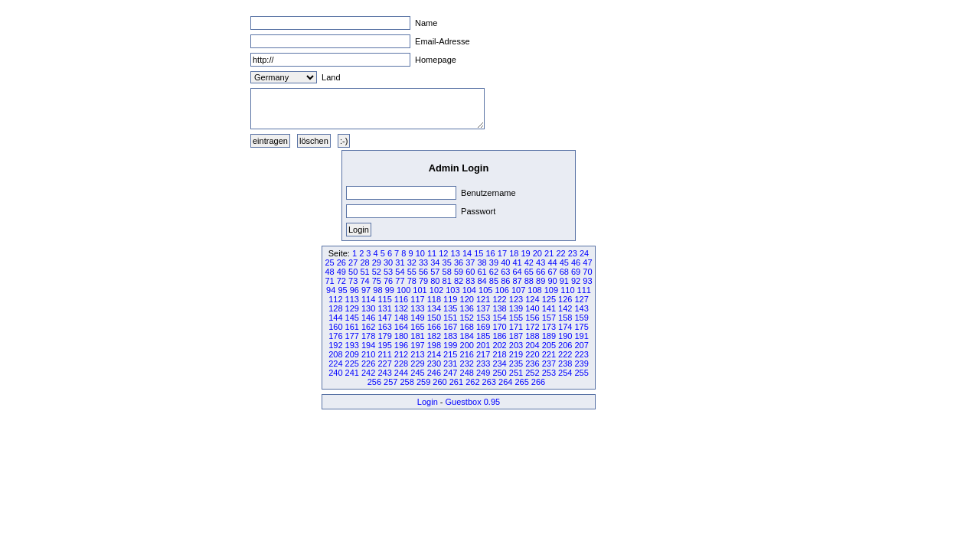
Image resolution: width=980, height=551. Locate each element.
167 (450, 327)
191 (581, 336)
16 (491, 253)
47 (587, 262)
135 (450, 308)
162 (368, 327)
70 (587, 272)
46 (576, 262)
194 (368, 345)
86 (505, 281)
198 (434, 345)
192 (335, 345)
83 (470, 281)
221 (549, 354)
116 (401, 299)
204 (532, 345)
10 (420, 253)
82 (459, 281)
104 (469, 290)
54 (400, 272)
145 (352, 318)
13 (456, 253)
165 (417, 327)
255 (581, 373)
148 (401, 318)
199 (450, 345)
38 (482, 262)
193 (352, 345)
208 (335, 354)
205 (549, 345)
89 (541, 281)
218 (499, 354)
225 (352, 364)
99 (390, 290)
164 (401, 327)
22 (560, 253)
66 (541, 272)
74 (364, 281)
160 (335, 327)
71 (329, 281)
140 (532, 308)
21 (549, 253)
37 (470, 262)
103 (452, 290)
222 (565, 354)
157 (549, 318)
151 (450, 318)
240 (335, 373)
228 (401, 364)
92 (576, 281)
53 (388, 272)
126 (565, 299)
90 (552, 281)
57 (435, 272)
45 (564, 262)
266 (538, 382)
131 (384, 308)
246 (434, 373)
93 (587, 281)
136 (467, 308)
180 (401, 336)
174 (565, 327)
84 (482, 281)
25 (329, 262)
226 (368, 364)
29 (377, 262)
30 (388, 262)
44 (552, 262)
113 (352, 299)
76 (388, 281)
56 (423, 272)
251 (516, 373)
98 (377, 290)
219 (516, 354)
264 (505, 382)
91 (564, 281)
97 (366, 290)
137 (483, 308)
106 (501, 290)
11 (432, 253)
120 (467, 299)
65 (529, 272)
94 (331, 290)
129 (352, 308)
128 (335, 308)
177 (352, 336)
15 (479, 253)
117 (417, 299)
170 (499, 327)
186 (499, 336)
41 (517, 262)
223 (581, 354)
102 (436, 290)
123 (516, 299)
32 (412, 262)
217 (483, 354)
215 (450, 354)
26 (341, 262)
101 (420, 290)
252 (532, 373)
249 (483, 373)
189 (549, 336)
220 (532, 354)
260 (439, 382)
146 (368, 318)
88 (529, 281)
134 (434, 308)
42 (529, 262)
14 (467, 253)
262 (472, 382)
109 (551, 290)
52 (377, 272)
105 (485, 290)
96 (354, 290)
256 (374, 382)
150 (434, 318)
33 (423, 262)
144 (335, 318)
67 (552, 272)
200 (467, 345)
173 (549, 327)
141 (549, 308)
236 (532, 364)
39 (494, 262)
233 (483, 364)
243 (384, 373)
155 (516, 318)
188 (532, 336)
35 (447, 262)
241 (352, 373)
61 (482, 272)
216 (467, 354)
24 (584, 253)
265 (521, 382)
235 (516, 364)
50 (353, 272)
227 (384, 364)
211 (384, 354)
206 (565, 345)
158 (565, 318)
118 (434, 299)
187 (516, 336)
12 (443, 253)
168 (467, 327)
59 (459, 272)
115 (384, 299)
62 (494, 272)
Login (428, 402)
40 (505, 262)
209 (352, 354)
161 (352, 327)
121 (483, 299)
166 (434, 327)
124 (532, 299)
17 (502, 253)
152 (467, 318)
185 (483, 336)
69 (576, 272)
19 (525, 253)
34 (435, 262)
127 (581, 299)
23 (573, 253)
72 (341, 281)
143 (581, 308)
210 (368, 354)
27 (353, 262)
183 (450, 336)
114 (368, 299)
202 (499, 345)
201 (483, 345)
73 (353, 281)
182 (434, 336)
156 (532, 318)
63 (505, 272)
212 (401, 354)
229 (417, 364)
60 (470, 272)
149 (417, 318)
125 (549, 299)
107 (518, 290)
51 (364, 272)
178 (368, 336)
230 (434, 364)
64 (517, 272)
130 (368, 308)
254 (565, 373)
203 (516, 345)
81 (447, 281)
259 (423, 382)
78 (412, 281)
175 (581, 327)
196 (401, 345)
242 (368, 373)
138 (499, 308)
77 (400, 281)
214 (434, 354)
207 (581, 345)
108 (534, 290)
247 (450, 373)
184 (467, 336)
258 (407, 382)
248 (467, 373)
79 (423, 281)
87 (517, 281)
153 (483, 318)
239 (581, 364)
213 (417, 354)
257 (390, 382)
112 (335, 299)
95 (342, 290)
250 (499, 373)
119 (450, 299)
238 (565, 364)
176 (335, 336)
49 (341, 272)
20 (537, 253)
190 (565, 336)
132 (401, 308)
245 (417, 373)
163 (384, 327)
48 (329, 272)
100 (403, 290)
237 (549, 364)
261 (456, 382)
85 (494, 281)
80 (435, 281)
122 (499, 299)
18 (514, 253)
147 (384, 318)
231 (450, 364)
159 (581, 318)
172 (532, 327)
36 (459, 262)
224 (335, 364)
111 (584, 290)
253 (549, 373)
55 (412, 272)
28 (364, 262)
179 (384, 336)
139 (516, 308)
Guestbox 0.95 (473, 402)
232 (467, 364)
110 (567, 290)
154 (499, 318)
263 (489, 382)
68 (564, 272)
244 (401, 373)
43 (541, 262)
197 (417, 345)
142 (565, 308)
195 (384, 345)
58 (447, 272)
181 (417, 336)
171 (516, 327)
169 (483, 327)
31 (400, 262)
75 (377, 281)
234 (499, 364)
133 (417, 308)
